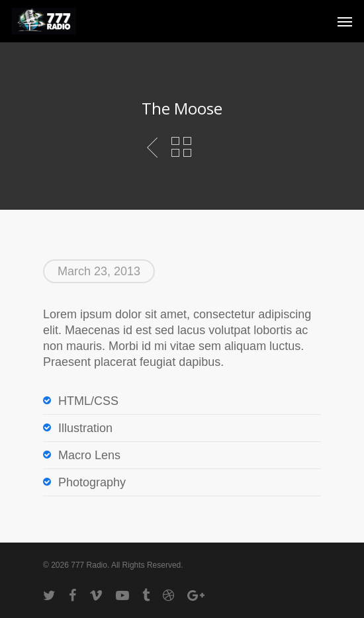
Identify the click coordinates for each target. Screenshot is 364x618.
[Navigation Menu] (345, 21)
